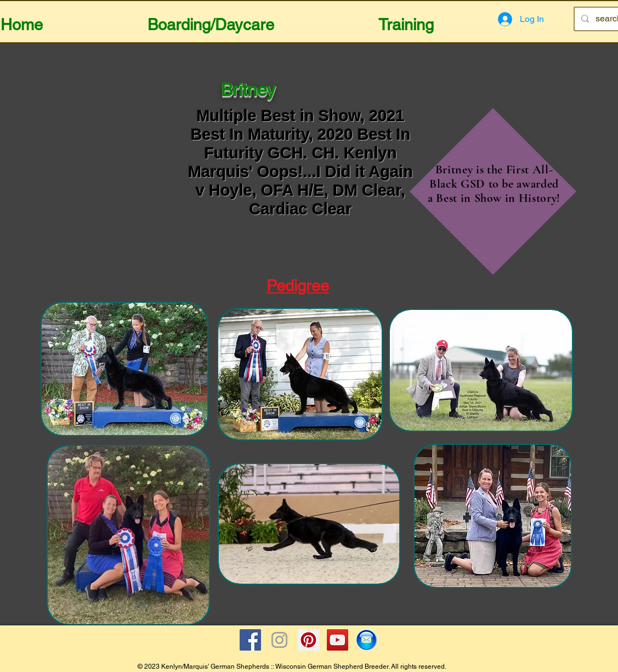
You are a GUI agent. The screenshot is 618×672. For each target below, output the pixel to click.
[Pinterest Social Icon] (308, 640)
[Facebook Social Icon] (250, 640)
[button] (211, 20)
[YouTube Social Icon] (338, 640)
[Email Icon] (367, 640)
